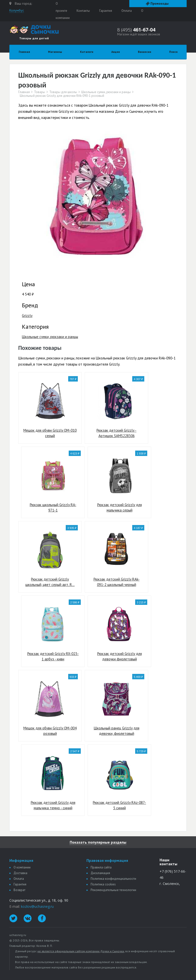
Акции (116, 52)
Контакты (83, 11)
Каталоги (87, 52)
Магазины (55, 52)
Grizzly (27, 316)
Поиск (173, 52)
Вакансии (145, 52)
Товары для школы (63, 92)
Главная (24, 52)
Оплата (127, 11)
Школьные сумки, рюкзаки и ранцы (106, 92)
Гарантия (106, 11)
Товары (40, 92)
